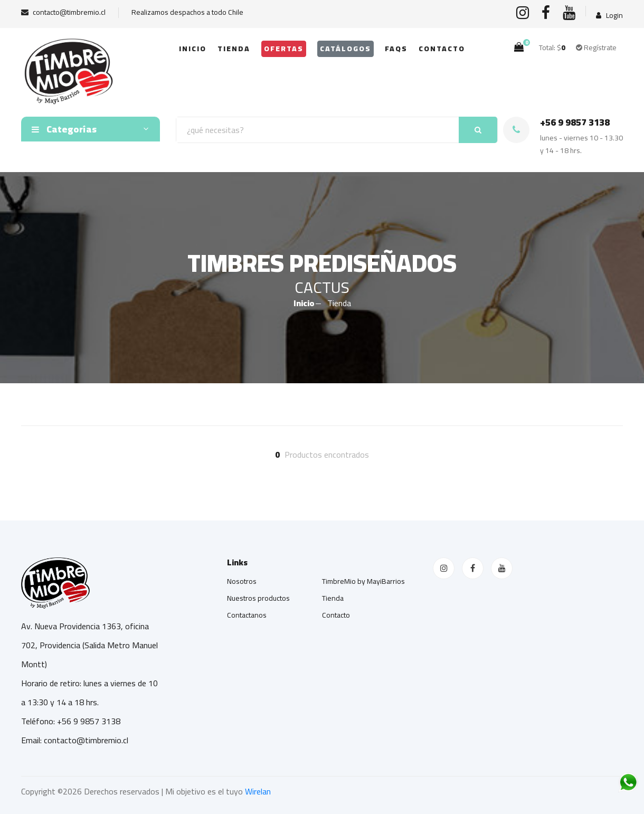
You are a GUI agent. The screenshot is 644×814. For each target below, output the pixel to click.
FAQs (396, 49)
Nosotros (242, 581)
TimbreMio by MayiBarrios (363, 581)
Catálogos (345, 49)
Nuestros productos (258, 598)
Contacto (442, 49)
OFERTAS (284, 49)
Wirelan (258, 791)
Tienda (234, 49)
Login (609, 16)
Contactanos (247, 615)
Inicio (193, 49)
